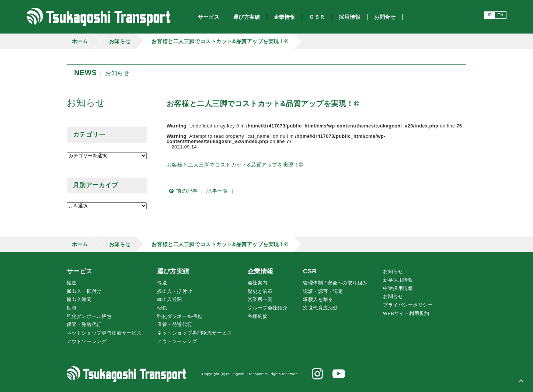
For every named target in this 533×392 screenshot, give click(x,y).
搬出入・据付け (84, 291)
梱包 (72, 308)
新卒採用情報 (398, 280)
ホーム (80, 41)
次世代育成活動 (321, 308)
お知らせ (120, 41)
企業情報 (261, 271)
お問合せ (393, 297)
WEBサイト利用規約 (406, 314)
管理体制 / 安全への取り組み (335, 283)
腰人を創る (318, 300)
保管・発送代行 (84, 325)
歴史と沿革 (260, 291)
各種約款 (258, 316)
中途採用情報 (398, 288)
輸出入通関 (79, 300)
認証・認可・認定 (323, 291)
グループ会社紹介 (268, 308)
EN (500, 15)
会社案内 (258, 283)
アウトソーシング (87, 342)
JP (490, 15)
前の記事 (182, 191)
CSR (310, 271)
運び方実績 (173, 271)
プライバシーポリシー (408, 305)
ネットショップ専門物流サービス (104, 333)
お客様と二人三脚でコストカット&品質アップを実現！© (220, 41)
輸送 (72, 283)
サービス (80, 271)
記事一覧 (217, 191)
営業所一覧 (260, 300)
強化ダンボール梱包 (89, 316)
